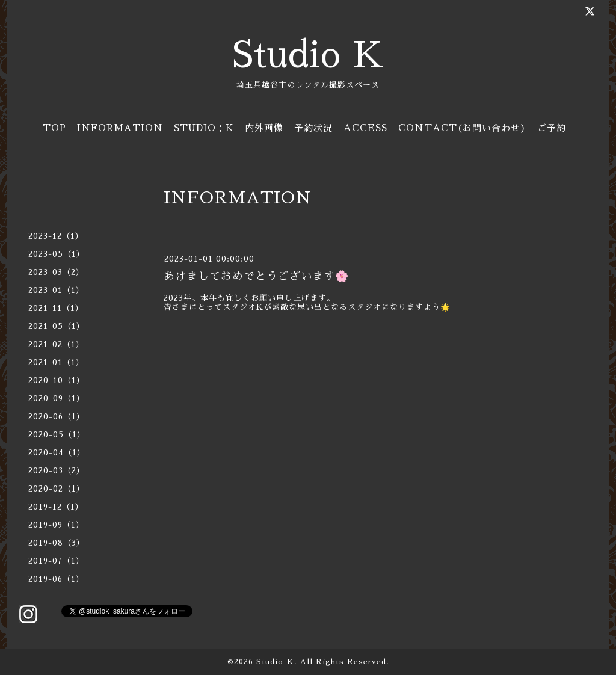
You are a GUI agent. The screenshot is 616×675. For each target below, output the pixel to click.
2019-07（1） (56, 561)
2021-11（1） (56, 308)
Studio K (308, 55)
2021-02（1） (56, 344)
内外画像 (264, 128)
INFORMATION (120, 128)
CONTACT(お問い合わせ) (462, 128)
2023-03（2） (56, 272)
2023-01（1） (56, 290)
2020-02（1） (57, 489)
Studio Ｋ (275, 662)
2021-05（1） (57, 326)
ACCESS (365, 128)
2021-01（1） (56, 362)
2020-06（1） (57, 417)
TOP (54, 128)
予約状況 (313, 128)
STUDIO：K (204, 128)
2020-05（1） (57, 435)
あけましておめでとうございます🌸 (256, 276)
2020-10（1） (57, 381)
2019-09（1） (56, 525)
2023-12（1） (56, 236)
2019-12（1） (56, 507)
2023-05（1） (57, 254)
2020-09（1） (57, 399)
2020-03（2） (57, 471)
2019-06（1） (56, 579)
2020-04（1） (57, 453)
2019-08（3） (57, 543)
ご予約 (552, 128)
